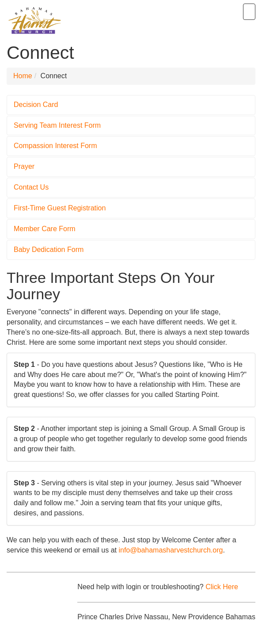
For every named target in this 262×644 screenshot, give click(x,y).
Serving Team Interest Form (57, 125)
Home (23, 76)
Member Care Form (45, 229)
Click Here (222, 587)
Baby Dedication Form (49, 250)
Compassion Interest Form (55, 146)
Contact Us (31, 187)
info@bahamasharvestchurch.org (171, 550)
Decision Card (36, 105)
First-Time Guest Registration (60, 208)
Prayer (24, 166)
